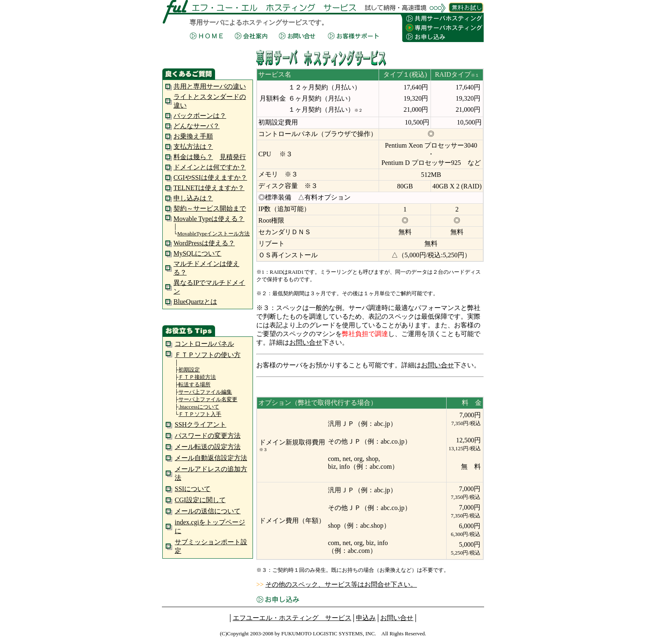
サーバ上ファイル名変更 (208, 399)
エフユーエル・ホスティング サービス (292, 618)
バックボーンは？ (200, 116)
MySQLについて (197, 253)
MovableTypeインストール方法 (213, 234)
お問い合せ (306, 342)
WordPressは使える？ (204, 243)
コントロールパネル (204, 344)
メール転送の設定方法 (208, 447)
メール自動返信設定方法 (211, 458)
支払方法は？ (193, 147)
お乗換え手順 (193, 136)
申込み (366, 618)
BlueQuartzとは (195, 302)
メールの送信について (208, 511)
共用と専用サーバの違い (210, 86)
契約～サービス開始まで (210, 208)
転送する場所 (194, 384)
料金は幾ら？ (193, 157)
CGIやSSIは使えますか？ (210, 177)
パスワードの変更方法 (208, 436)
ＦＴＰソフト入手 (200, 414)
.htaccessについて (199, 407)
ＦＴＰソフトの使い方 (208, 355)
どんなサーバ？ (197, 126)
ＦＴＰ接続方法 (197, 377)
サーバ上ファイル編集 (205, 392)
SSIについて (193, 489)
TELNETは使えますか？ (209, 188)
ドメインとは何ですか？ (210, 167)
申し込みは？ (193, 198)
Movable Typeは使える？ (209, 219)
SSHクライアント (200, 424)
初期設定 (189, 370)
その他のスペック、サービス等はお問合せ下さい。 (341, 584)
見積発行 (233, 157)
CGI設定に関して (200, 500)
